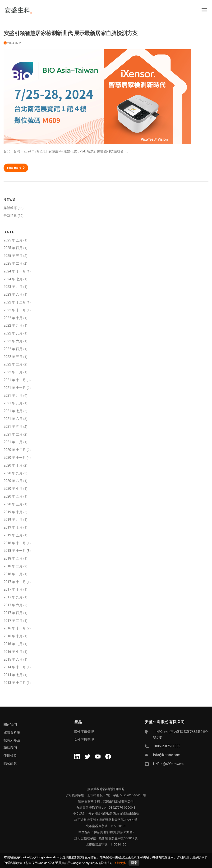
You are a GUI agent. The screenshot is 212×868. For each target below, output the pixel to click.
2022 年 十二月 (15, 302)
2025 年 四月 (13, 248)
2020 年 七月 (13, 489)
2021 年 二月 (13, 434)
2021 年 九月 (13, 396)
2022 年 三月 (13, 357)
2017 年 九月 (13, 597)
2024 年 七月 (13, 279)
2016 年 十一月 (15, 628)
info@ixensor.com (167, 755)
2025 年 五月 (13, 240)
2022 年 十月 (13, 318)
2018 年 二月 (13, 566)
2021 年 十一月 (15, 388)
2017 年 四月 (13, 613)
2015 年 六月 (13, 659)
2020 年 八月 (13, 481)
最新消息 (10, 216)
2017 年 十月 (13, 589)
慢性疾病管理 (84, 732)
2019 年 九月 (13, 520)
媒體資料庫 (12, 732)
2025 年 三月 (13, 256)
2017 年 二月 (13, 621)
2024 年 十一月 (15, 271)
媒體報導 (10, 208)
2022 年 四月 (13, 349)
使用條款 (10, 756)
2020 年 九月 (13, 473)
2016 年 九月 (13, 644)
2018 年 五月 (13, 558)
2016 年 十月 (13, 636)
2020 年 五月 (13, 496)
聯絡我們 (10, 748)
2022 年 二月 (13, 364)
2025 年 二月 (13, 263)
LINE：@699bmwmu (169, 764)
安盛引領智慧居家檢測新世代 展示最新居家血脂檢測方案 (71, 33)
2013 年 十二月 (15, 683)
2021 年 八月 (13, 403)
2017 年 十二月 (15, 582)
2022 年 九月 (13, 325)
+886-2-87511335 (167, 746)
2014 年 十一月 (15, 667)
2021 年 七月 (13, 411)
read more (16, 168)
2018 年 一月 (13, 574)
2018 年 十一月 (15, 551)
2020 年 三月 (13, 504)
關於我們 (10, 725)
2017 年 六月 (13, 605)
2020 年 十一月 (15, 458)
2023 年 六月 (13, 294)
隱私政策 (10, 763)
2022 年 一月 (13, 372)
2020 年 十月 (13, 465)
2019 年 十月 (13, 512)
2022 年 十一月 (15, 310)
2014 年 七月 (13, 675)
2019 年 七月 (13, 527)
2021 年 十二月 (15, 380)
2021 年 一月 (13, 442)
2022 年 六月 (13, 341)
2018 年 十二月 (15, 543)
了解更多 (120, 863)
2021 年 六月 (13, 419)
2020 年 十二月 (15, 450)
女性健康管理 (84, 739)
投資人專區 (12, 740)
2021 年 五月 (13, 427)
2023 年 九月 (13, 287)
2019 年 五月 (13, 535)
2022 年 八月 (13, 333)
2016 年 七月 (13, 652)
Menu (204, 10)
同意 (134, 863)
